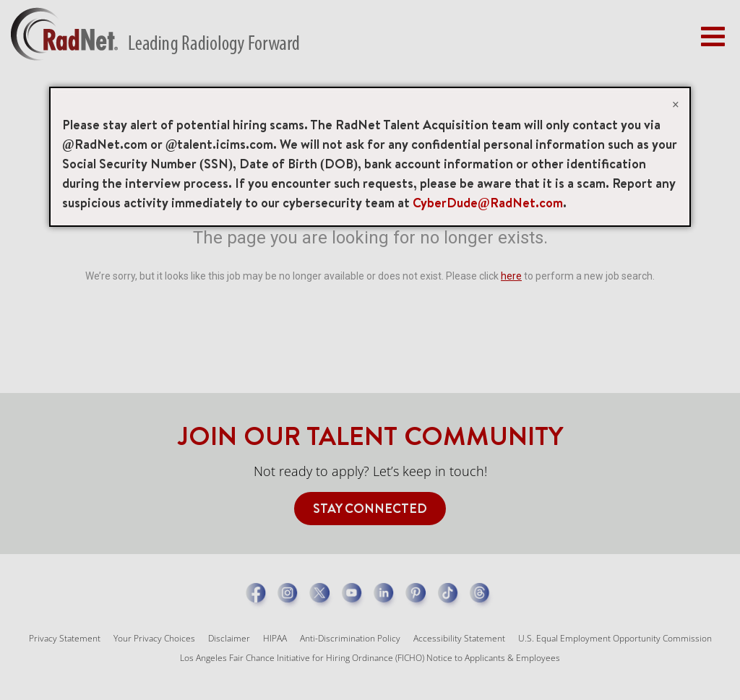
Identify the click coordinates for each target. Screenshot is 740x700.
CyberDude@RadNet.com (488, 203)
